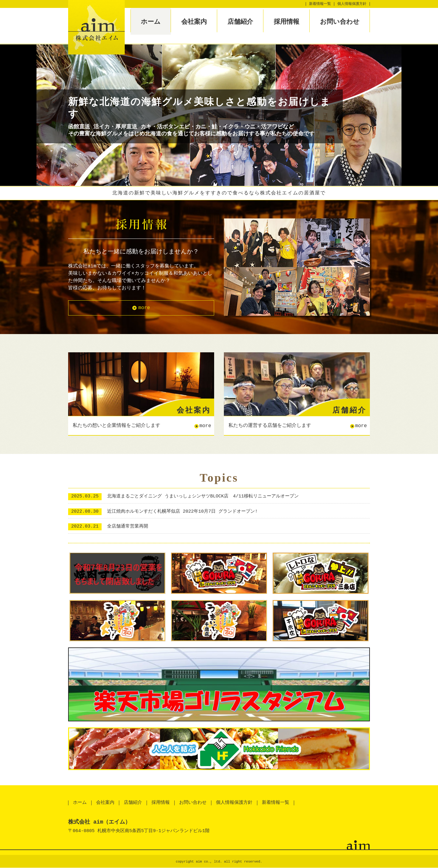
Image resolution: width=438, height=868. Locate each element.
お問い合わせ (340, 22)
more (144, 308)
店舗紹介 (240, 22)
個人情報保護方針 (352, 4)
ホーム (151, 22)
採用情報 (287, 22)
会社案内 (194, 22)
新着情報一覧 (320, 4)
